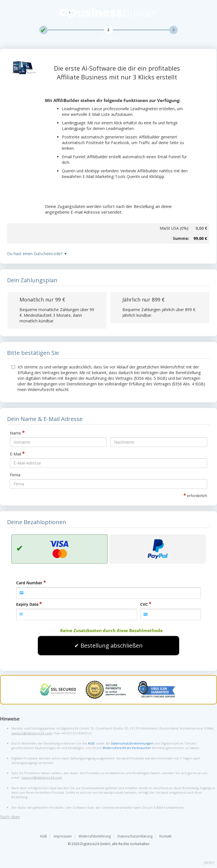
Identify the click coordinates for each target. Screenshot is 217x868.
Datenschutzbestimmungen (132, 743)
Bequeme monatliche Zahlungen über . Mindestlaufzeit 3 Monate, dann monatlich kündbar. (57, 315)
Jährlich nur (144, 300)
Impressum (63, 836)
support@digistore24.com (32, 733)
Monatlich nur (42, 300)
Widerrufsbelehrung (95, 836)
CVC (144, 604)
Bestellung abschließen (112, 645)
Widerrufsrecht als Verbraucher (127, 748)
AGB (91, 743)
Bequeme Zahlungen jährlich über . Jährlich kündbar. (159, 312)
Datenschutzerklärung (135, 836)
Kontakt (165, 836)
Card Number (29, 583)
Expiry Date (27, 604)
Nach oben (10, 817)
